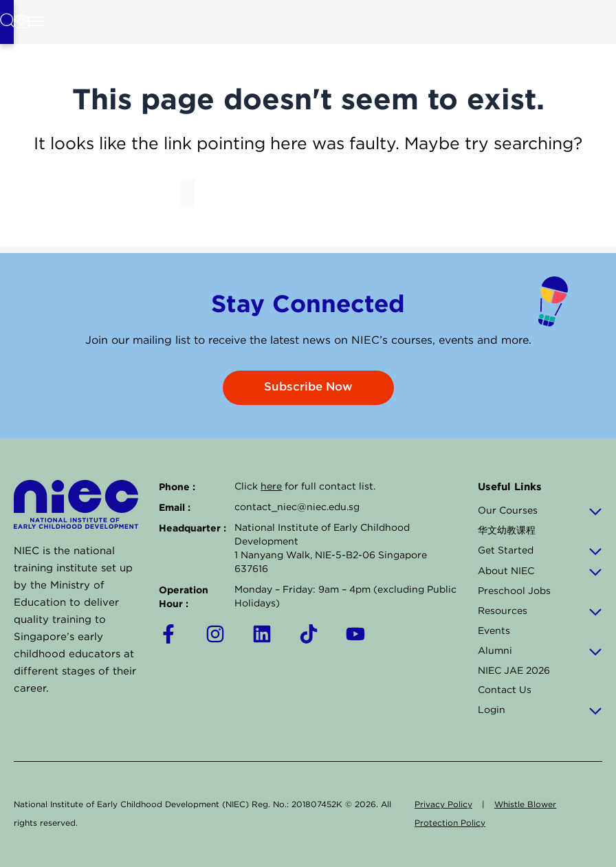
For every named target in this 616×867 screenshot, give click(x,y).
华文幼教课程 (507, 531)
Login (540, 710)
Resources (540, 611)
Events (494, 631)
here (271, 487)
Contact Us (505, 690)
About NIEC (540, 571)
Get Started (540, 551)
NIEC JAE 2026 (514, 671)
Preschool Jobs (514, 591)
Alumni (540, 651)
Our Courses (540, 511)
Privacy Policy (443, 805)
